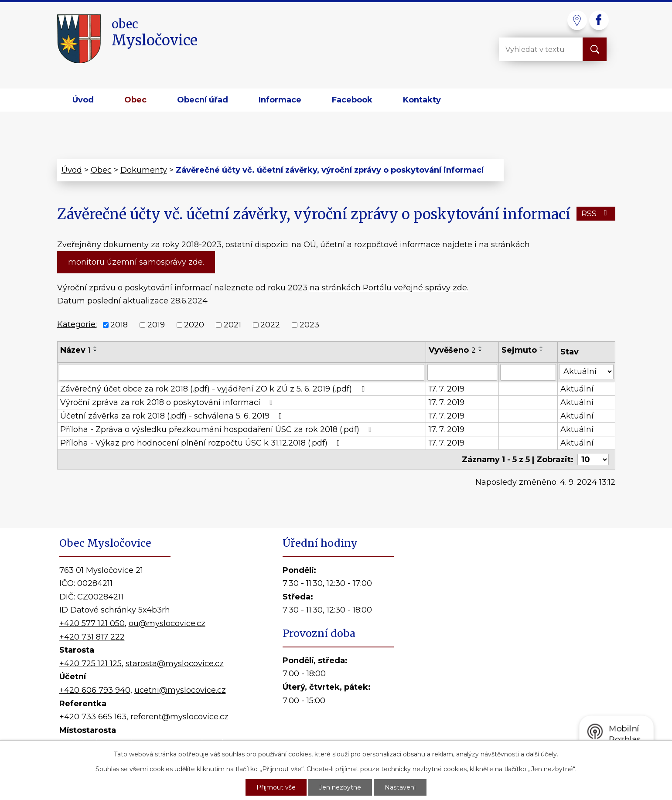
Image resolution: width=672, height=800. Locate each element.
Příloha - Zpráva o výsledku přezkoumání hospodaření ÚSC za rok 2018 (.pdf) (218, 429)
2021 (232, 325)
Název (75, 350)
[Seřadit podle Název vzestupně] (96, 347)
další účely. (542, 754)
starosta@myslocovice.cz (175, 664)
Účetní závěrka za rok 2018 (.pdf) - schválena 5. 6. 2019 (173, 416)
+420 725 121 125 (90, 664)
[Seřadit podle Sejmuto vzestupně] (542, 347)
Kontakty (422, 100)
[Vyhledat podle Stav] (586, 372)
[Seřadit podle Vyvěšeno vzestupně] (481, 347)
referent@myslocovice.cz (179, 717)
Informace (280, 100)
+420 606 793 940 (95, 690)
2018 (119, 325)
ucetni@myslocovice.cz (180, 690)
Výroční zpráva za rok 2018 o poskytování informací (168, 402)
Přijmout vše (276, 787)
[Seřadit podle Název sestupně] (96, 351)
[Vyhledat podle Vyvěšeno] (462, 372)
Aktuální (577, 389)
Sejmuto (519, 350)
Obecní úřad (203, 100)
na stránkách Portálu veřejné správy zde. (389, 288)
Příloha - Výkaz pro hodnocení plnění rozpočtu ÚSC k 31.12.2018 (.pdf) (202, 443)
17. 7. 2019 (447, 389)
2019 (156, 325)
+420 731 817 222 (92, 637)
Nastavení (400, 787)
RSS (596, 214)
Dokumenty (144, 170)
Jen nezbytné (341, 787)
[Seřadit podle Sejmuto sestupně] (542, 351)
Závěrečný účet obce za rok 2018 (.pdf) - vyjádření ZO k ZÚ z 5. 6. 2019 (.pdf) (214, 389)
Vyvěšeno (452, 350)
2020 (194, 325)
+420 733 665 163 (93, 717)
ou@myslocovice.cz (167, 623)
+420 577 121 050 (92, 623)
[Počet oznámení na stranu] (593, 460)
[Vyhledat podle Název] (242, 372)
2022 (270, 325)
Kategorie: (77, 324)
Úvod (83, 100)
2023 (309, 325)
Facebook (352, 100)
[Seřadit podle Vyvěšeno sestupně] (481, 351)
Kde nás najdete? (513, 649)
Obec (135, 100)
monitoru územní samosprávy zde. (136, 262)
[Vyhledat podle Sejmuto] (528, 372)
